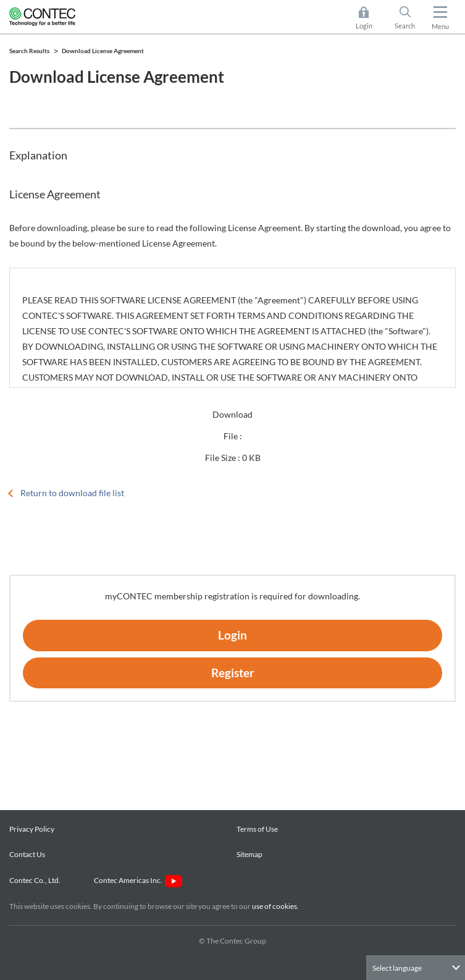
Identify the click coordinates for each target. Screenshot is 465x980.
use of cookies (274, 906)
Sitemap (249, 854)
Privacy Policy (32, 829)
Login (232, 635)
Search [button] (410, 18)
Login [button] (370, 18)
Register (233, 673)
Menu (440, 26)
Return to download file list (72, 493)
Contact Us (27, 854)
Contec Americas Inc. (138, 880)
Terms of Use (257, 829)
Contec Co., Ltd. (36, 880)
